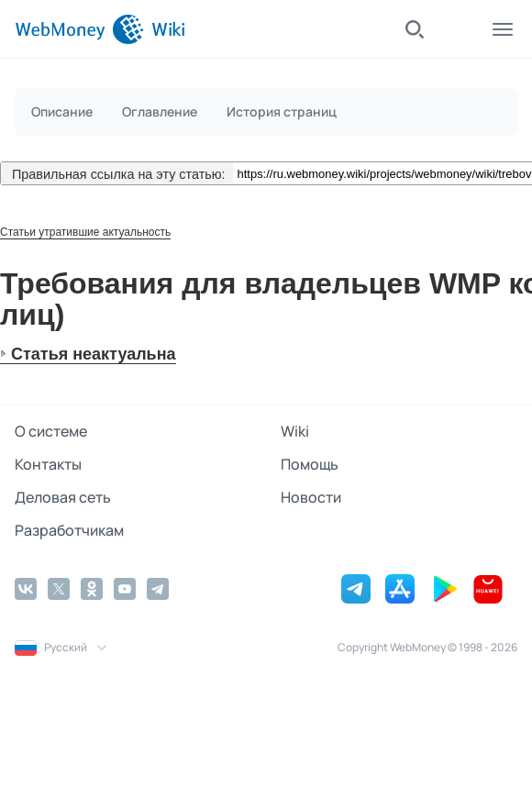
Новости (311, 497)
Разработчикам (69, 530)
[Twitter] (59, 589)
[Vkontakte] (26, 589)
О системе (51, 431)
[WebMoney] (79, 29)
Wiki (295, 431)
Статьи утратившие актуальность (85, 232)
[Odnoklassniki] (92, 589)
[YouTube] (125, 589)
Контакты (48, 464)
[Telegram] (158, 589)
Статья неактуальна (94, 354)
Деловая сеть (63, 497)
